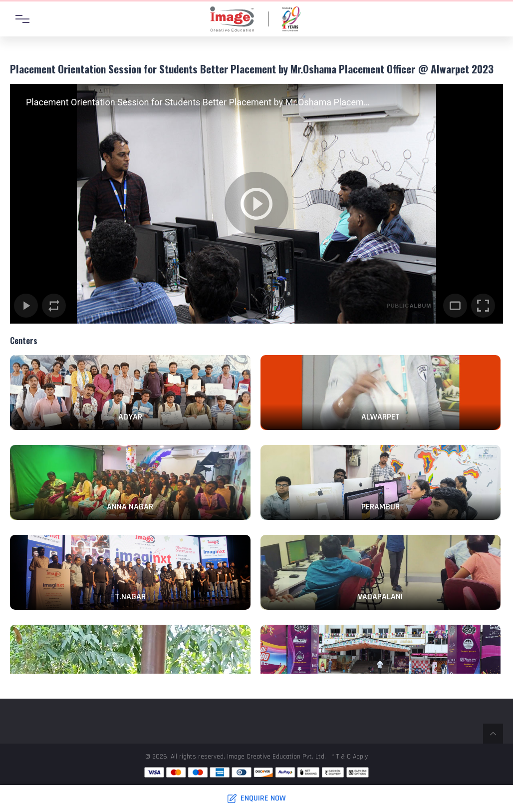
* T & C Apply (350, 757)
